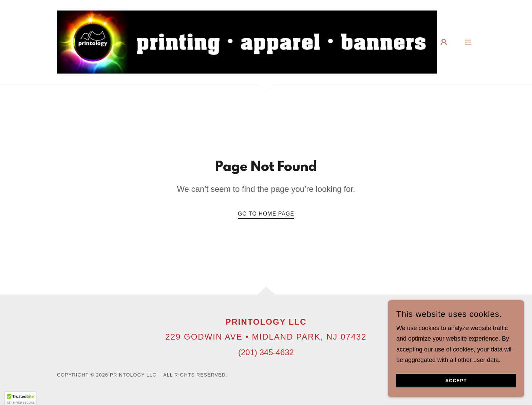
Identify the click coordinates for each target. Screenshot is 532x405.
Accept (456, 381)
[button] (444, 42)
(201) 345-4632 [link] (266, 352)
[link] (247, 42)
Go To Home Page (266, 214)
